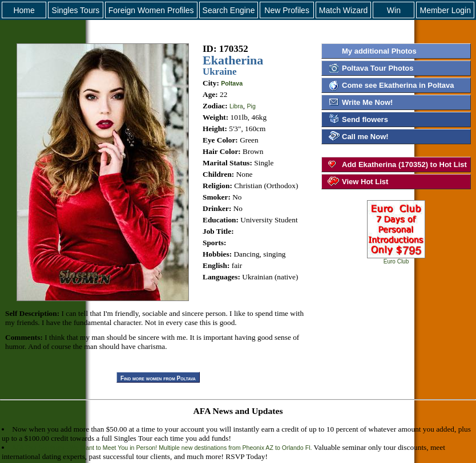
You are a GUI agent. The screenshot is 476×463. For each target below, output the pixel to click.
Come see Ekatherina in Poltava (398, 85)
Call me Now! (365, 137)
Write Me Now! (367, 102)
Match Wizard (344, 10)
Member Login (445, 10)
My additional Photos (379, 51)
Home (24, 10)
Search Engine (229, 10)
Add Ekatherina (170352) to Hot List (404, 165)
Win (394, 10)
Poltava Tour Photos (378, 68)
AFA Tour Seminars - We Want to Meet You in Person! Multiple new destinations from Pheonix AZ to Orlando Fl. (162, 448)
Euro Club (396, 259)
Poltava (232, 83)
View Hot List (365, 182)
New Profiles (287, 10)
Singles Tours (76, 10)
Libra (236, 106)
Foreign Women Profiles (151, 10)
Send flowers (365, 119)
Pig (251, 106)
